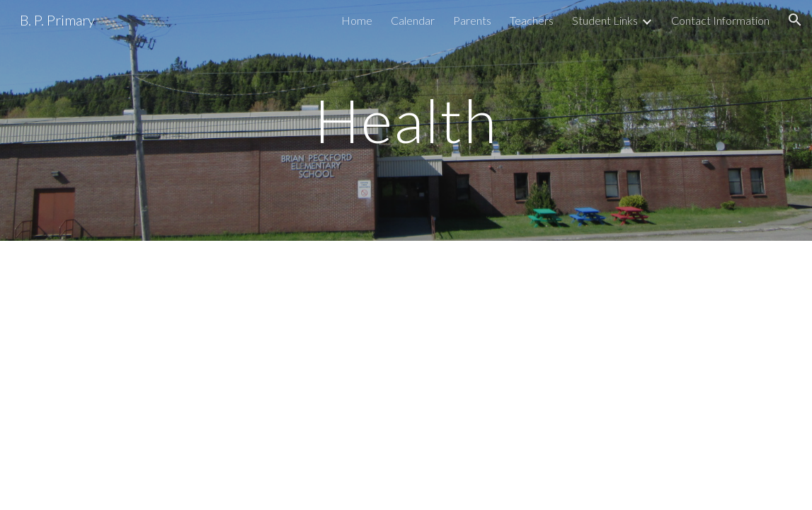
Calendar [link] (413, 20)
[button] (795, 20)
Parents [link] (472, 20)
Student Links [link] (605, 20)
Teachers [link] (532, 20)
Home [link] (357, 20)
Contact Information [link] (720, 20)
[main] (406, 120)
